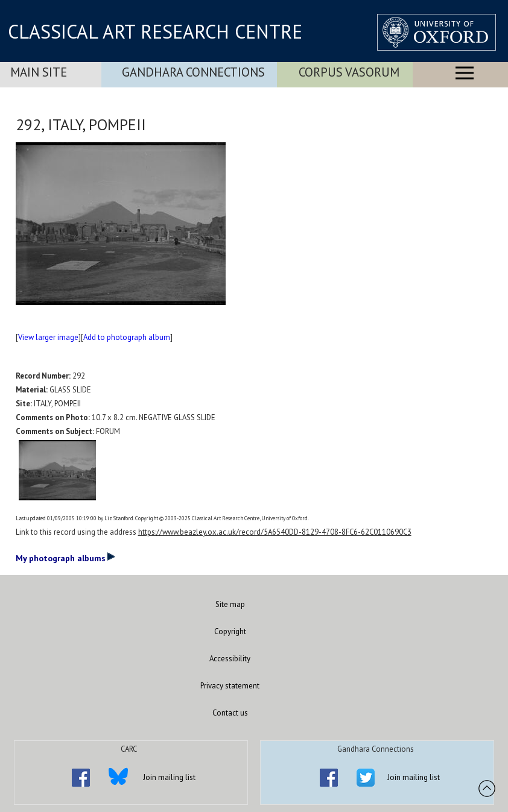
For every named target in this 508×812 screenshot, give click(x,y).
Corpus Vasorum (349, 72)
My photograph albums (65, 558)
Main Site (39, 72)
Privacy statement (230, 686)
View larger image (48, 337)
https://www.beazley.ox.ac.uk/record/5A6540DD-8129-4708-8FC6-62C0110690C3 (275, 532)
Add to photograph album (127, 337)
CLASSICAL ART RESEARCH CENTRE (155, 31)
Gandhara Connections (193, 72)
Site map (230, 604)
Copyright (230, 631)
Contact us (230, 713)
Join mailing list (169, 777)
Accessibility (230, 659)
